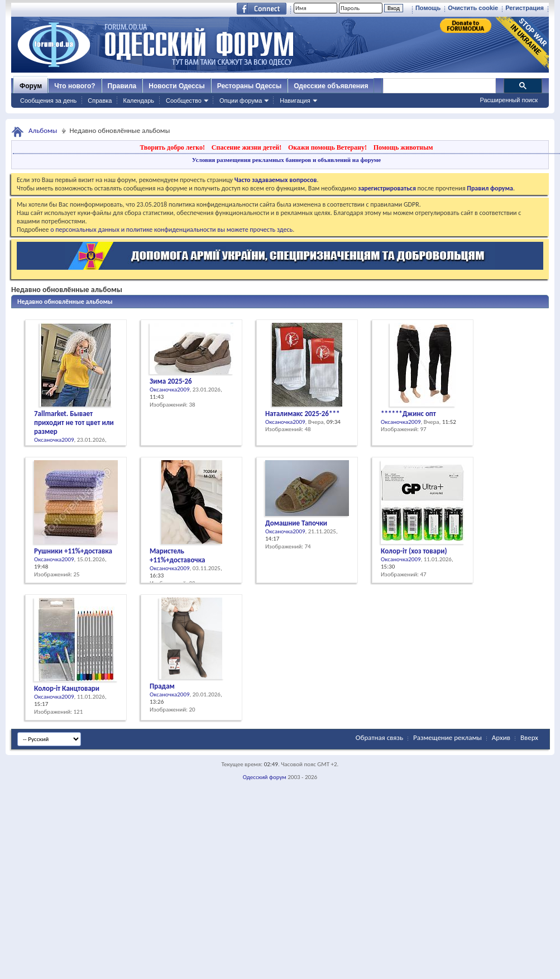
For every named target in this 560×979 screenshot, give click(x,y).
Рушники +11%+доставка (73, 551)
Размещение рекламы (447, 737)
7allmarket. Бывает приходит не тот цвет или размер (74, 422)
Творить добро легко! (172, 147)
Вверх (529, 737)
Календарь (138, 101)
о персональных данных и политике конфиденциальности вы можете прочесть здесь (171, 230)
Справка (100, 101)
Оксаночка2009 (54, 440)
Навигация (295, 101)
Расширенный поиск (509, 100)
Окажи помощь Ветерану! (327, 147)
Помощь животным (403, 147)
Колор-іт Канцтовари (67, 688)
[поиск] (439, 86)
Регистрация (525, 8)
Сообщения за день (48, 101)
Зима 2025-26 (171, 381)
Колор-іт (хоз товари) (414, 551)
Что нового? (75, 86)
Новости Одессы (176, 86)
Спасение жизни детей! (247, 147)
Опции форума (241, 101)
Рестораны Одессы (250, 86)
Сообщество (184, 101)
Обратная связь (379, 737)
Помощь (428, 8)
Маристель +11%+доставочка (177, 555)
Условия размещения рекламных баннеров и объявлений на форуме (286, 160)
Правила (122, 86)
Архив (501, 737)
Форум (31, 86)
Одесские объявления (331, 86)
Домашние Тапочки (296, 523)
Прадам (162, 686)
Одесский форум (265, 777)
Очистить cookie (473, 8)
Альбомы (43, 130)
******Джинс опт (408, 414)
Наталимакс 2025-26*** (302, 414)
